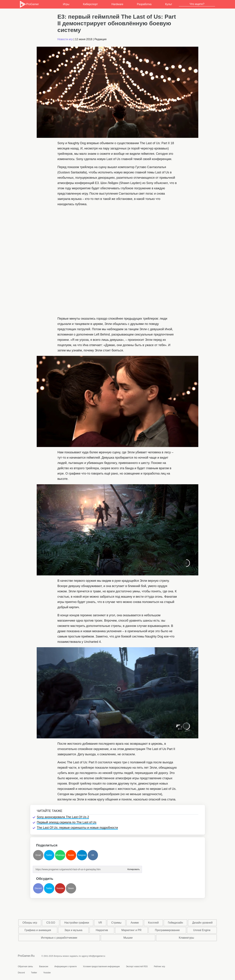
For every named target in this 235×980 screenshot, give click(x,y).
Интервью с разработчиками (59, 938)
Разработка (144, 4)
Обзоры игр (30, 923)
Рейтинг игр (159, 966)
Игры (66, 4)
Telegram (82, 855)
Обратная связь (25, 966)
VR (100, 923)
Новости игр (65, 39)
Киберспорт (90, 4)
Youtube (60, 888)
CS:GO (51, 923)
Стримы (116, 923)
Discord (38, 888)
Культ (169, 4)
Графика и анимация (38, 930)
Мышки (128, 938)
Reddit (71, 855)
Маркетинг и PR (131, 930)
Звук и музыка (73, 930)
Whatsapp (60, 855)
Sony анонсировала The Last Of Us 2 (63, 817)
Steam (71, 888)
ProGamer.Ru (26, 956)
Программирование (167, 930)
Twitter (49, 855)
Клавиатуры (186, 938)
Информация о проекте (66, 966)
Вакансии (44, 966)
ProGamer (29, 4)
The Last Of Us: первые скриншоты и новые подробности (77, 828)
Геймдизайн (176, 923)
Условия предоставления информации (101, 966)
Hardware (117, 4)
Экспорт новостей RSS (137, 966)
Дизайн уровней (202, 923)
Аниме (135, 923)
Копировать (134, 868)
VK (93, 855)
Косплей (153, 923)
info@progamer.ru (97, 956)
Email (38, 855)
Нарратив (102, 930)
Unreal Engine (202, 930)
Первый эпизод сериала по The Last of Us (67, 822)
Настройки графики (77, 923)
